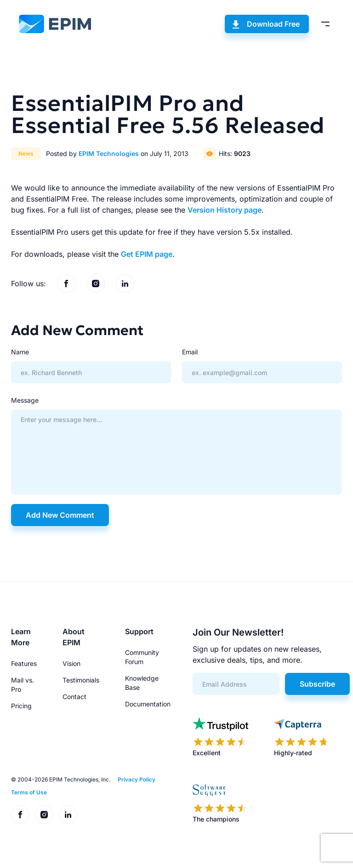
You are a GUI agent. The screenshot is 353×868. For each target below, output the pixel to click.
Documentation (148, 704)
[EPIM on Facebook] (66, 284)
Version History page (225, 210)
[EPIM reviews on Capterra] (302, 737)
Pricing (21, 706)
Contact (74, 697)
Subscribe (317, 684)
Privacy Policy (137, 779)
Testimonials (81, 680)
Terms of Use (29, 792)
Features (24, 663)
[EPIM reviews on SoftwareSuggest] (220, 804)
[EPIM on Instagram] (96, 284)
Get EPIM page (147, 254)
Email (190, 352)
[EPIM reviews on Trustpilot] (220, 737)
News (26, 153)
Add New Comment (60, 515)
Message (25, 400)
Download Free (273, 24)
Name (20, 352)
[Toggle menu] (325, 24)
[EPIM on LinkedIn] (125, 284)
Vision (71, 663)
